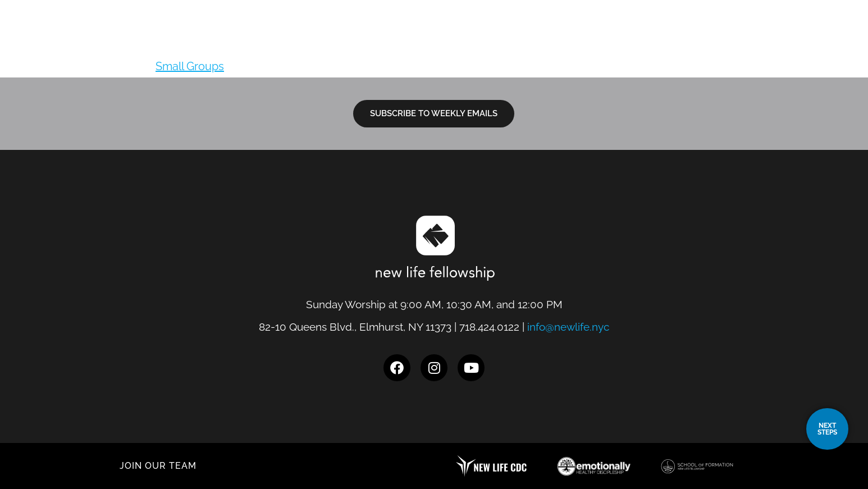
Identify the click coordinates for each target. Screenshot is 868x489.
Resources (665, 38)
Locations (452, 38)
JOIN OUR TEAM (158, 466)
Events (733, 38)
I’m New (520, 38)
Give (780, 38)
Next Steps (588, 38)
